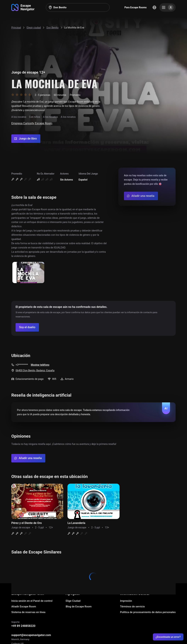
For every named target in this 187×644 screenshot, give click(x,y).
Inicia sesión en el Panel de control (32, 601)
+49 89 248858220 (23, 626)
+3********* (22, 365)
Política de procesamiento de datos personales (148, 612)
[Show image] (28, 273)
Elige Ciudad (73, 601)
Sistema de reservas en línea (28, 612)
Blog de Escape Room (79, 607)
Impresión (126, 601)
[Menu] (168, 7)
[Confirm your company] (27, 327)
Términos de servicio (132, 607)
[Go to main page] (23, 7)
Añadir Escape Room (24, 607)
